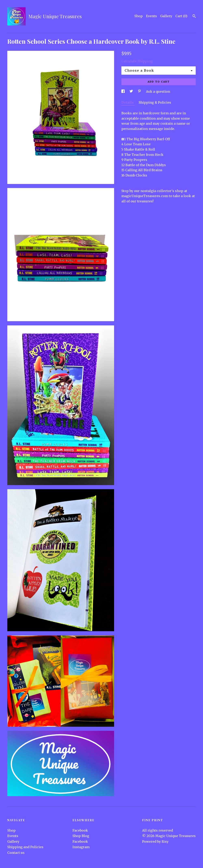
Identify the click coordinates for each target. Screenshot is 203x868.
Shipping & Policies (155, 102)
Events (151, 16)
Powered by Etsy (155, 841)
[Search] (194, 17)
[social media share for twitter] (132, 91)
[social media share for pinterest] (140, 91)
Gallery (166, 16)
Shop (139, 16)
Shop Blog (81, 836)
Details (128, 102)
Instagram (81, 847)
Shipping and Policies (25, 847)
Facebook (80, 830)
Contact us (16, 853)
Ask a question (158, 91)
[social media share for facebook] (123, 91)
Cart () (181, 16)
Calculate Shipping (137, 61)
